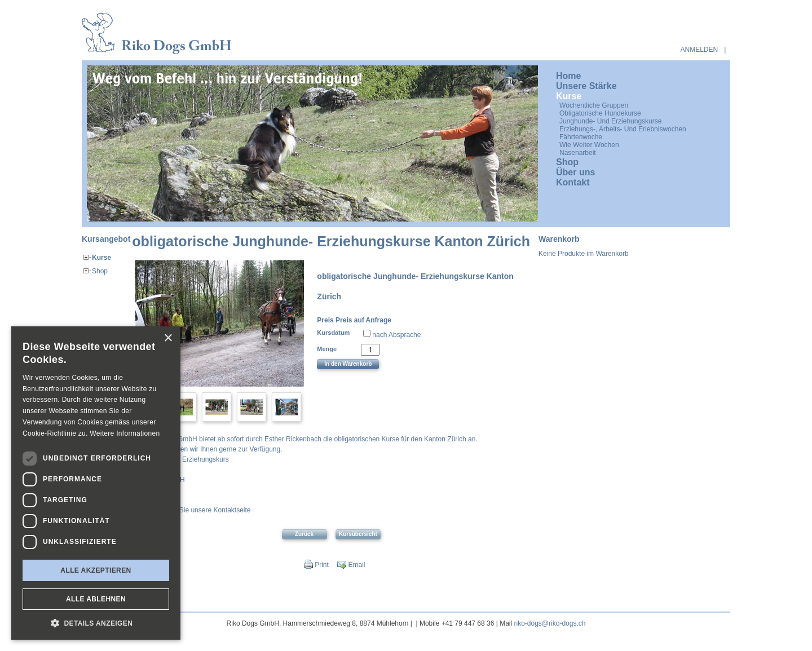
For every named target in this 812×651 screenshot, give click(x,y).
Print (316, 565)
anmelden (700, 50)
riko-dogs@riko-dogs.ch (550, 623)
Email (351, 565)
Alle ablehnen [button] (96, 599)
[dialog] (96, 483)
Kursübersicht (358, 534)
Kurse (101, 258)
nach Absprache (396, 335)
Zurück (304, 534)
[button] (96, 623)
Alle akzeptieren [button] (96, 570)
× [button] (168, 338)
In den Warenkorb (348, 364)
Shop (100, 271)
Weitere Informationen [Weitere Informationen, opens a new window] (125, 433)
